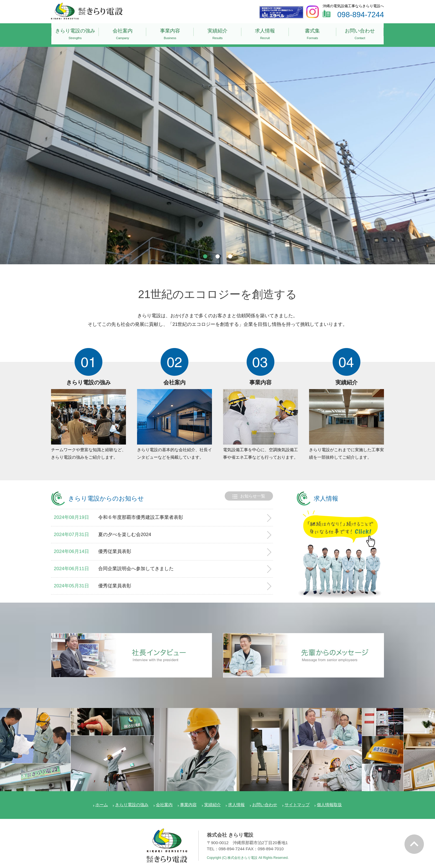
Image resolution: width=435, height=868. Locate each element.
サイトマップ (297, 799)
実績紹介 (217, 32)
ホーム (102, 799)
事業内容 (170, 32)
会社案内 (122, 32)
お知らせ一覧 (249, 491)
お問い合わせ (360, 32)
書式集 (313, 32)
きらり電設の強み (75, 32)
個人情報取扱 (329, 799)
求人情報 (265, 32)
